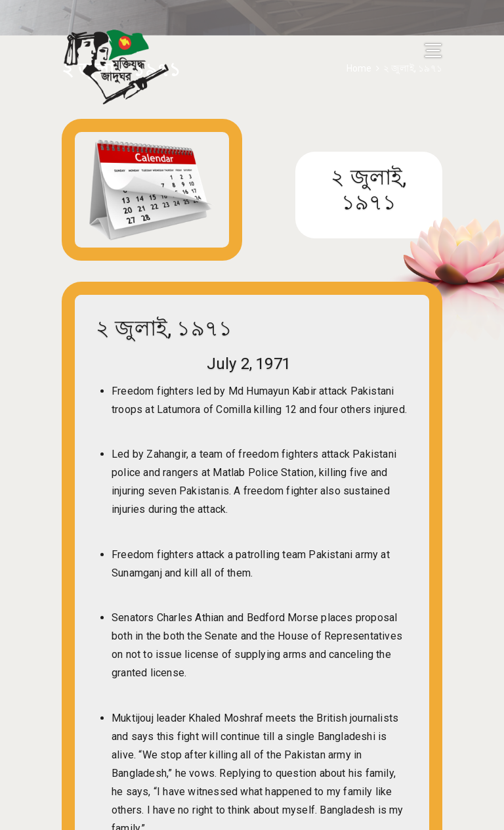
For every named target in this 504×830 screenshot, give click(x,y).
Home (359, 68)
